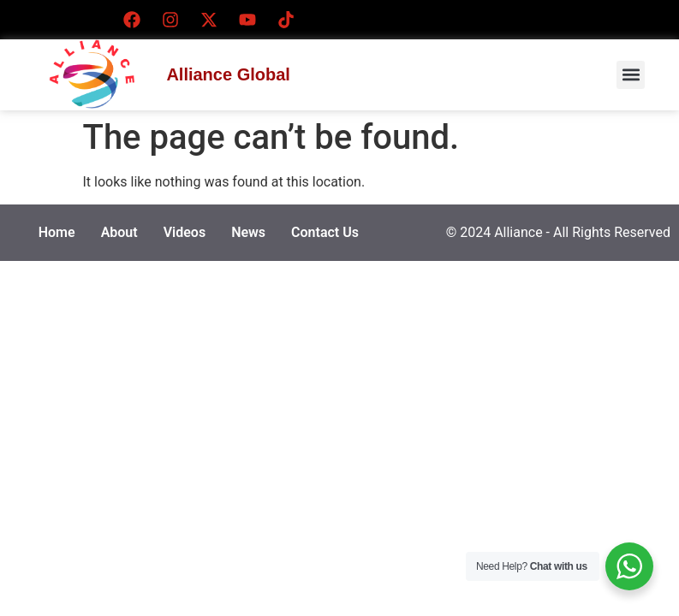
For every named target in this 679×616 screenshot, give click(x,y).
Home (57, 232)
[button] (631, 75)
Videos (185, 232)
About (119, 232)
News (248, 232)
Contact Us (325, 232)
